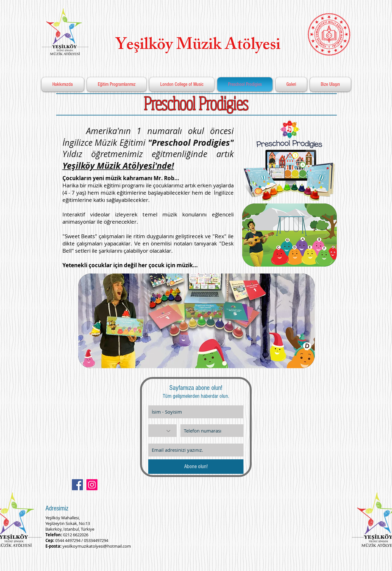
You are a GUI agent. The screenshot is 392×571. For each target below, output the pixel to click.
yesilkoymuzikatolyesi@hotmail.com (97, 546)
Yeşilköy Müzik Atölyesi (194, 46)
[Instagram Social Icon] (92, 485)
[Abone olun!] (196, 467)
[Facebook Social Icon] (77, 485)
